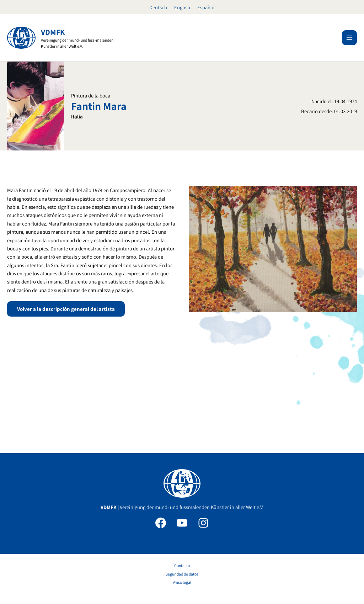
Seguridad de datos (182, 574)
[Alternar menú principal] (349, 38)
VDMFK (53, 32)
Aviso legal (182, 582)
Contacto (182, 565)
